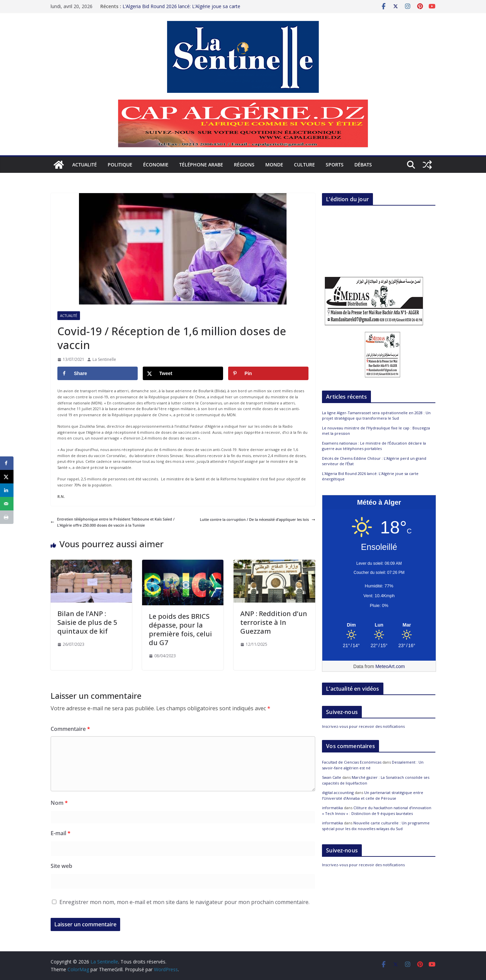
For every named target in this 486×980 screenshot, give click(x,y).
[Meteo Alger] (379, 625)
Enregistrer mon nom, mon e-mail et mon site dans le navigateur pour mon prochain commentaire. (184, 902)
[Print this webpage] (7, 517)
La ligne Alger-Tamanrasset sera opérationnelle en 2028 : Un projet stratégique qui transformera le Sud (189, 10)
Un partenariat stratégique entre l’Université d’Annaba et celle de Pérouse (373, 795)
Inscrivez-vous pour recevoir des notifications (363, 726)
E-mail (61, 833)
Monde (274, 165)
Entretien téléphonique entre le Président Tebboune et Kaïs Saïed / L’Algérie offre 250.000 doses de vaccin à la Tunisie (113, 522)
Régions (244, 165)
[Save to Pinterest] (268, 373)
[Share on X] (183, 373)
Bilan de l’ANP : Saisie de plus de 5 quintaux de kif (87, 622)
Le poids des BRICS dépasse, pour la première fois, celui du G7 (180, 629)
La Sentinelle (104, 359)
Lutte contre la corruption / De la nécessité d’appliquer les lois (258, 519)
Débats (363, 165)
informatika (332, 808)
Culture (304, 165)
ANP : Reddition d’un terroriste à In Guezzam (274, 622)
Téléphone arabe (201, 165)
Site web (61, 866)
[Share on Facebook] (98, 373)
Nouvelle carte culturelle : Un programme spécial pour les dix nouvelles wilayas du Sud (376, 826)
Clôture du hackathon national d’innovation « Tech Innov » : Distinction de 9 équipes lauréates (377, 811)
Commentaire (70, 729)
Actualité (85, 165)
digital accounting (338, 792)
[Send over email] (7, 504)
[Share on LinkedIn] (7, 490)
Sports (335, 165)
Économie (156, 165)
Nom (59, 803)
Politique (120, 165)
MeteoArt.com (390, 666)
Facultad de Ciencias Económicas (352, 762)
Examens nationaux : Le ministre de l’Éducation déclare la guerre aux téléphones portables (374, 446)
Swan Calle (332, 777)
